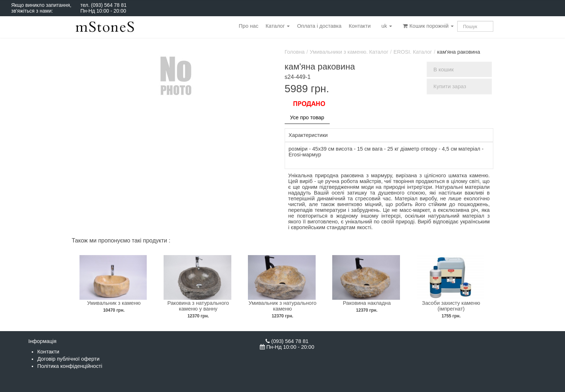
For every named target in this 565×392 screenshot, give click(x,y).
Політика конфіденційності (70, 366)
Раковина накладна (367, 303)
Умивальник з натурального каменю (282, 306)
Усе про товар (307, 117)
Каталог (278, 26)
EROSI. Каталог (413, 52)
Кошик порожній (428, 26)
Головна (295, 52)
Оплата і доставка (319, 26)
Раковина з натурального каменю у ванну (198, 306)
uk (387, 26)
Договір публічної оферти (68, 359)
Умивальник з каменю (114, 303)
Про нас (249, 26)
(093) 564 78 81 (109, 5)
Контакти (360, 26)
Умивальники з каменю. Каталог (349, 52)
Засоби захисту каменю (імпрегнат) (451, 306)
